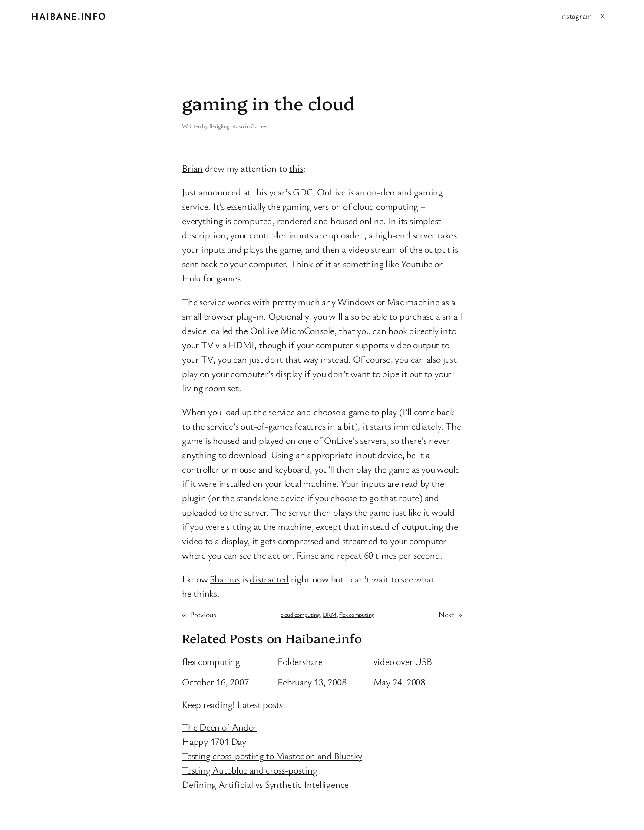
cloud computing (300, 614)
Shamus (225, 579)
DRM (329, 614)
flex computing (357, 614)
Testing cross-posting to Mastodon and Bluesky (272, 756)
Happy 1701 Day (214, 741)
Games (259, 126)
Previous (203, 614)
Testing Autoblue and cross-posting (250, 770)
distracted (269, 579)
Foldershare (300, 661)
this (296, 168)
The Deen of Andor (219, 727)
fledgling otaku (227, 126)
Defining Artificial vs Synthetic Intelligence (265, 784)
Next (446, 614)
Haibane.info (69, 16)
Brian (192, 168)
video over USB (403, 661)
